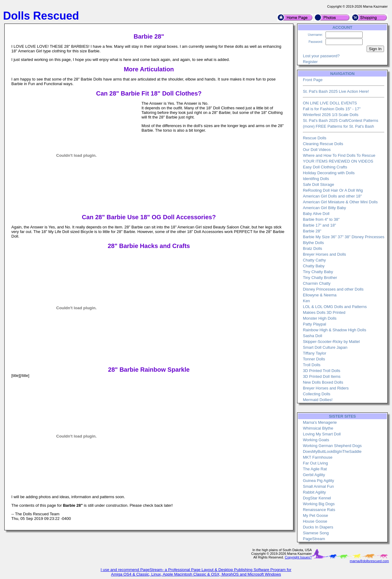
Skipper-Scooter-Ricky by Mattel (331, 342)
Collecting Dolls (317, 394)
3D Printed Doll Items (322, 376)
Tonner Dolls (314, 359)
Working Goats (316, 440)
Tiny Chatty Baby (318, 272)
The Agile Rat (315, 469)
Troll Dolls (312, 365)
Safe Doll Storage (318, 184)
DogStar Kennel (317, 498)
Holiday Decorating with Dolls (329, 173)
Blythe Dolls (313, 243)
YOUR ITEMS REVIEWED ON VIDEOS (338, 161)
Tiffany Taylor (315, 353)
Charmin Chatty (317, 283)
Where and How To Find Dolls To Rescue (339, 155)
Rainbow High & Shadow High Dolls (335, 330)
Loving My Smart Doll (322, 434)
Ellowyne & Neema (320, 295)
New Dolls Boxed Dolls (323, 382)
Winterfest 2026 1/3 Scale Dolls (331, 115)
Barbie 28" (312, 231)
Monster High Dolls (320, 318)
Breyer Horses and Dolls (324, 254)
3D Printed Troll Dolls (322, 371)
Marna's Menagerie (320, 422)
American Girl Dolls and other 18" (332, 196)
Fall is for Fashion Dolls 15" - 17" (332, 109)
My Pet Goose (315, 515)
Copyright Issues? (298, 557)
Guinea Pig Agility (318, 481)
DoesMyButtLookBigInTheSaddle (332, 451)
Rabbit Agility (314, 492)
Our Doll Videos (317, 150)
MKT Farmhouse (318, 457)
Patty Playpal (315, 324)
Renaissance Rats (319, 510)
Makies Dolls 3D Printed (324, 312)
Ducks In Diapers (318, 527)
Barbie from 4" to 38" (321, 219)
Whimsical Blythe (318, 428)
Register (310, 62)
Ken (306, 301)
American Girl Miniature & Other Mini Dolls (340, 202)
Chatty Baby (314, 266)
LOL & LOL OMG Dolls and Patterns (335, 307)
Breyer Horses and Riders (326, 388)
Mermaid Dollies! (318, 400)
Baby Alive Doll (316, 214)
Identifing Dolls (316, 179)
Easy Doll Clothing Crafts (325, 167)
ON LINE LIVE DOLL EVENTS (330, 103)
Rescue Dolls (315, 138)
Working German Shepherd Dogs (332, 446)
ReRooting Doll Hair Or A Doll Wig (333, 190)
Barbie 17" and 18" (319, 225)
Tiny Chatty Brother (320, 278)
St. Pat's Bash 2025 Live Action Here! (336, 91)
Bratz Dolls (313, 248)
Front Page (313, 80)
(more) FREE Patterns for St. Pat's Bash (338, 126)
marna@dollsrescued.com (369, 561)
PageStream (314, 539)
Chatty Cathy (314, 260)
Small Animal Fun (318, 486)
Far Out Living (315, 463)
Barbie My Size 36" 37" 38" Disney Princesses (344, 237)
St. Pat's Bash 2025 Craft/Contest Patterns (341, 120)
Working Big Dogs (319, 504)
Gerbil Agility (314, 475)
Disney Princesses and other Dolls (333, 289)
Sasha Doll (313, 336)
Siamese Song (316, 533)
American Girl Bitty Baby (324, 208)
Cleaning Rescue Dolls (323, 144)
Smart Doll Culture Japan (325, 347)
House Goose (315, 521)
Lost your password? (321, 56)
